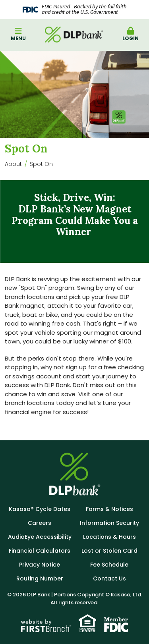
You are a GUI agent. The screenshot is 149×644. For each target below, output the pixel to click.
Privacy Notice (40, 565)
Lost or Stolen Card (109, 551)
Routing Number (40, 578)
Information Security (109, 523)
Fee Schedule (109, 565)
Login (131, 34)
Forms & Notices (109, 509)
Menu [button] (18, 34)
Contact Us (109, 578)
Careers (40, 523)
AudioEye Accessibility (40, 537)
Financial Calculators (40, 551)
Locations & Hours (109, 537)
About (13, 164)
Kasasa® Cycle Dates (40, 509)
